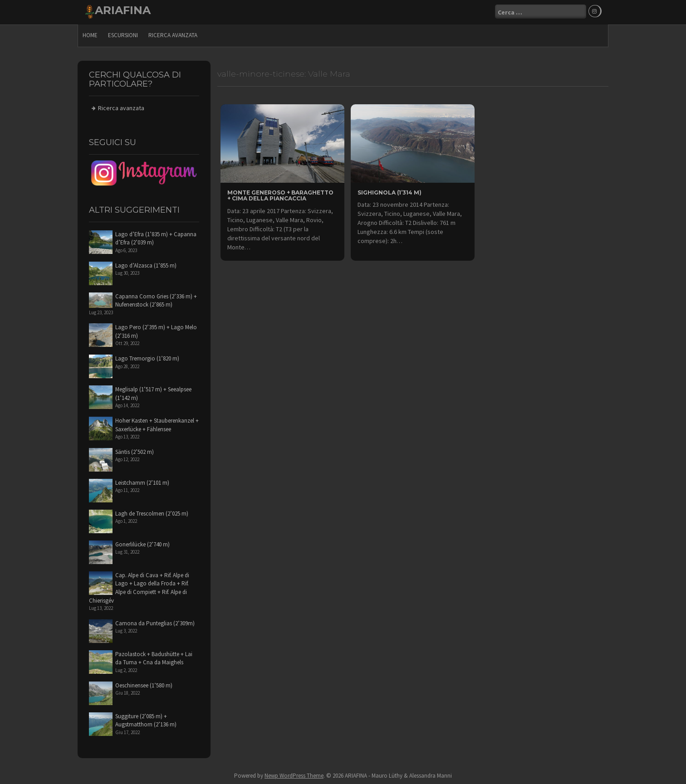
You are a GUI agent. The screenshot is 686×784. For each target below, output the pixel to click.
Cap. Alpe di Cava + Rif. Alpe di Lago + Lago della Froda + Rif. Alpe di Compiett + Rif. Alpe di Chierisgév (139, 587)
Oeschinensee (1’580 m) (144, 684)
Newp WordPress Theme (294, 775)
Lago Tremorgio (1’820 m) (147, 358)
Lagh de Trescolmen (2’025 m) (152, 513)
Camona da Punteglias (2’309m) (155, 622)
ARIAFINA (123, 10)
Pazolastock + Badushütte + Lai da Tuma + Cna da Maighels (154, 657)
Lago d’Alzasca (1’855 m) (146, 265)
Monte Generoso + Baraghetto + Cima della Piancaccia (280, 195)
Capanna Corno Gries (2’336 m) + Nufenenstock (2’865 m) (156, 300)
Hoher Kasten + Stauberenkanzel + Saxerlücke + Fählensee (157, 424)
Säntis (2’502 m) (135, 451)
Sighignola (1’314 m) (390, 192)
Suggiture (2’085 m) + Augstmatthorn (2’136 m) (146, 720)
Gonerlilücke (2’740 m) (142, 543)
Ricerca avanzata (173, 34)
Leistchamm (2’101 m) (142, 482)
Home (90, 34)
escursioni (123, 34)
